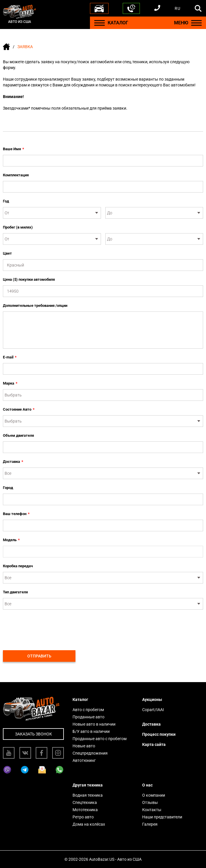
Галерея (150, 824)
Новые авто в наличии (94, 724)
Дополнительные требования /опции (35, 306)
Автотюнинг (84, 760)
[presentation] (47, 627)
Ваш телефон (16, 514)
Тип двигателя (15, 592)
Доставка (13, 462)
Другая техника (88, 785)
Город (8, 488)
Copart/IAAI (153, 710)
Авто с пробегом (88, 710)
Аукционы (152, 700)
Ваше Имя (13, 149)
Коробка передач (18, 566)
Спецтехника (85, 802)
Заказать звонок (34, 734)
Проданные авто (88, 717)
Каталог (80, 700)
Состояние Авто (19, 409)
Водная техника (88, 795)
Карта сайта (154, 744)
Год (6, 201)
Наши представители (162, 817)
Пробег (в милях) (18, 227)
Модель (11, 540)
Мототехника (85, 810)
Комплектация (16, 175)
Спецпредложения (90, 753)
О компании (154, 795)
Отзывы (150, 802)
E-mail (10, 357)
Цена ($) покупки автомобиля (29, 279)
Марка (10, 383)
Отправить (39, 656)
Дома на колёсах (89, 824)
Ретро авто (83, 817)
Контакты (152, 810)
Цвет (7, 253)
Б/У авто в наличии (91, 731)
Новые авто (84, 746)
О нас (147, 785)
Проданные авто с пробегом (100, 739)
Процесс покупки (159, 734)
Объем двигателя (18, 435)
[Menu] (100, 23)
